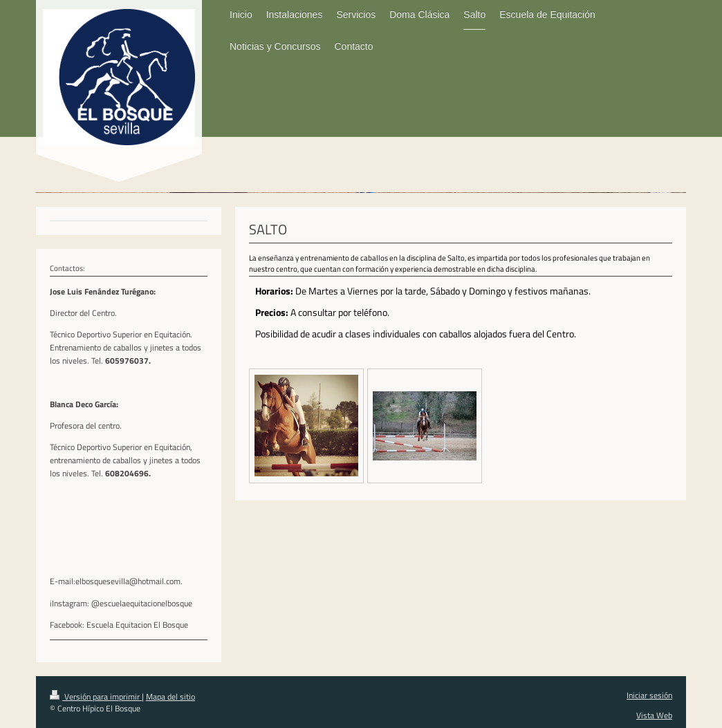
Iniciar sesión (649, 695)
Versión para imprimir (96, 697)
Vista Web (654, 715)
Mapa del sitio (170, 697)
